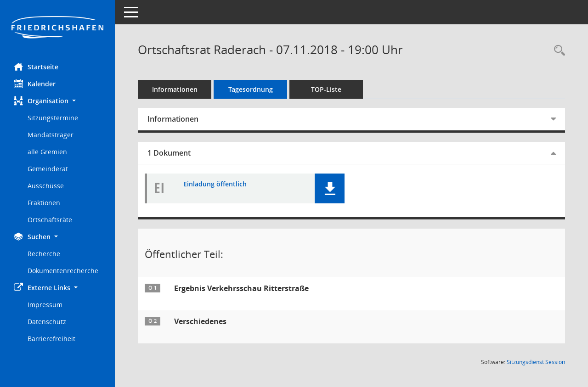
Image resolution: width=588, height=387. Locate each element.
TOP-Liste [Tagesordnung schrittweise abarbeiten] (326, 89)
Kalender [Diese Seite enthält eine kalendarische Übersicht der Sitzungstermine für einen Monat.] (35, 84)
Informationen (175, 89)
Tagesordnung (251, 89)
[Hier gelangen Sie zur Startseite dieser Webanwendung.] (57, 28)
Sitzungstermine (53, 118)
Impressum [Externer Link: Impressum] (45, 305)
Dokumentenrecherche (63, 271)
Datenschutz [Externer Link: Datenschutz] (47, 322)
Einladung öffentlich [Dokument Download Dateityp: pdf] (215, 184)
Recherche (44, 254)
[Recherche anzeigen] (557, 51)
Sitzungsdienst (536, 362)
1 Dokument (169, 153)
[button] (57, 101)
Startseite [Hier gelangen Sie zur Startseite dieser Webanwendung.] (36, 67)
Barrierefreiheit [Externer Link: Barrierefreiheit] (51, 339)
